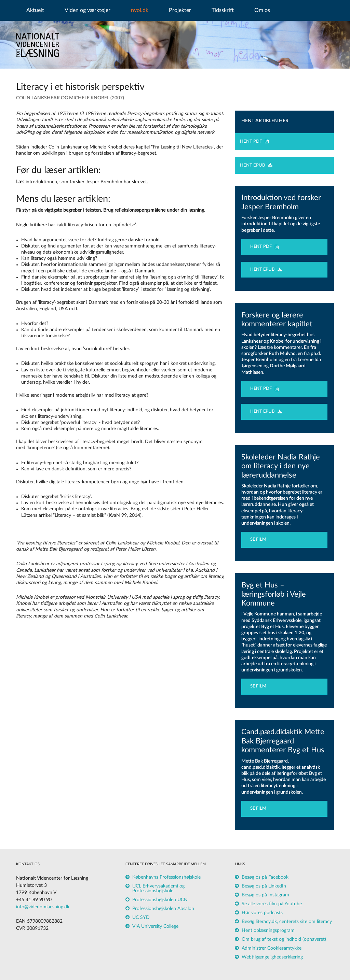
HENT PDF (254, 141)
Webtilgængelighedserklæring (272, 957)
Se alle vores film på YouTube (272, 904)
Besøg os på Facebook (265, 877)
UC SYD (141, 918)
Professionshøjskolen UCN (160, 900)
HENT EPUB (256, 165)
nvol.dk (140, 10)
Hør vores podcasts (262, 913)
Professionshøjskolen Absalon (163, 909)
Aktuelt (35, 10)
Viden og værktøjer (87, 10)
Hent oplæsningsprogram (268, 931)
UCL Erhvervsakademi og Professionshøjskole (158, 889)
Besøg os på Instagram (265, 895)
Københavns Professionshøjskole (166, 877)
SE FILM (260, 539)
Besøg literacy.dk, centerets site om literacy (287, 922)
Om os (262, 10)
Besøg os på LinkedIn (264, 886)
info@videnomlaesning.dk (43, 907)
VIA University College (155, 926)
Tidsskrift (223, 10)
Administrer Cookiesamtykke (272, 948)
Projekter (180, 10)
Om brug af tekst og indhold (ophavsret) (284, 939)
